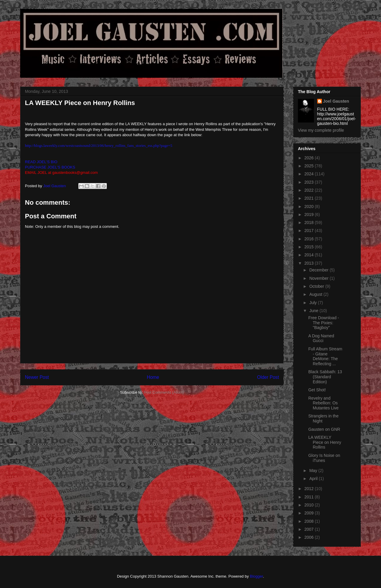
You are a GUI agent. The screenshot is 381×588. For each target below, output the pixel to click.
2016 (310, 239)
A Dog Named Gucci (321, 338)
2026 (310, 158)
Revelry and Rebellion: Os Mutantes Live (323, 403)
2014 (310, 255)
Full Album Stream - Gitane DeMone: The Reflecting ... (325, 356)
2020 (310, 206)
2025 (310, 166)
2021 (310, 198)
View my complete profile (321, 130)
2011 (310, 497)
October (317, 286)
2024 (310, 174)
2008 (310, 521)
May (314, 471)
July (313, 303)
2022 (310, 190)
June (314, 311)
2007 (310, 529)
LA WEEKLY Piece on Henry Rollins (325, 442)
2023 (310, 182)
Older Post (268, 377)
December (319, 270)
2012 (310, 489)
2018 (310, 223)
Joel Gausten (336, 101)
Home (153, 377)
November (319, 278)
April (314, 479)
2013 (310, 263)
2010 (310, 505)
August (316, 294)
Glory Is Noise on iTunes (324, 458)
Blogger (256, 576)
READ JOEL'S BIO (41, 162)
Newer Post (37, 377)
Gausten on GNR (324, 429)
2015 (310, 247)
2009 (310, 513)
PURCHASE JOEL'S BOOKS (50, 167)
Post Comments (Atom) (164, 392)
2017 (310, 231)
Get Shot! (317, 390)
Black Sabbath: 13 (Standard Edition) (325, 377)
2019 (310, 214)
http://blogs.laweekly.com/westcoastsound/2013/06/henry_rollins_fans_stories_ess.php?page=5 (99, 146)
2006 (310, 537)
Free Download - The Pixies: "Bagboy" (324, 323)
